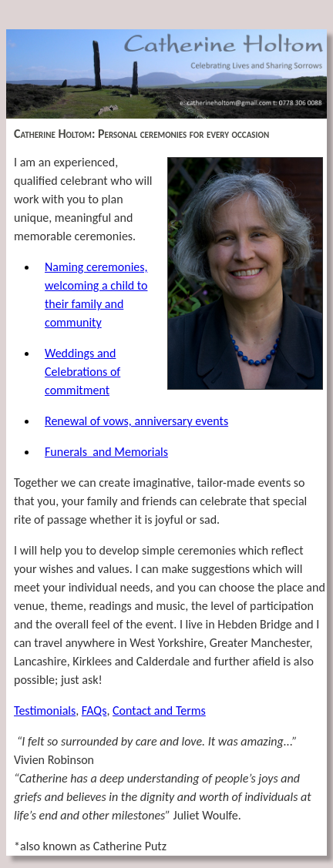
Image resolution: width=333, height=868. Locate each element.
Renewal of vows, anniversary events (136, 421)
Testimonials (45, 710)
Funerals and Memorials (106, 452)
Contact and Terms (159, 710)
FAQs (94, 710)
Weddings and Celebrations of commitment (82, 372)
